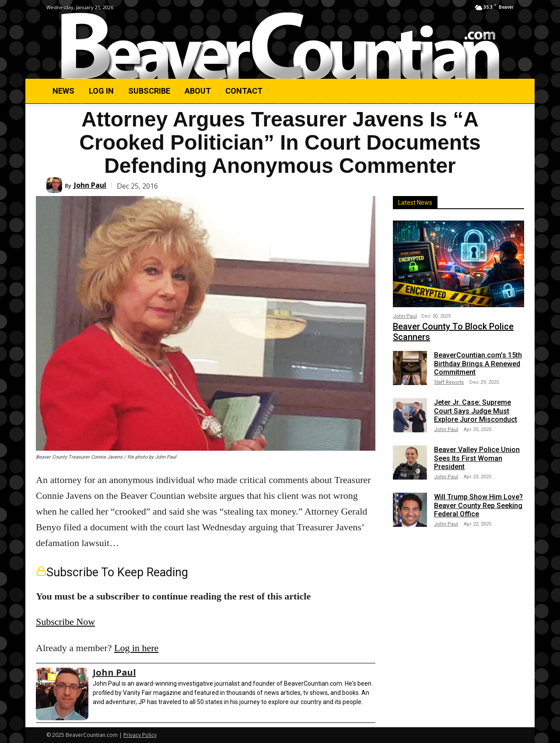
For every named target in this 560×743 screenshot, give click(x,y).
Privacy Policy (140, 735)
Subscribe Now (65, 622)
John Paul (90, 185)
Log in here (136, 648)
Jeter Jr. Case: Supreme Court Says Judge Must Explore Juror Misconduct (476, 411)
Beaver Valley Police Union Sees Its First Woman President (477, 458)
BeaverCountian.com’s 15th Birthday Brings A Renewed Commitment (478, 363)
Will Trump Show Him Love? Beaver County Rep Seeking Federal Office (478, 505)
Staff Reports (449, 382)
